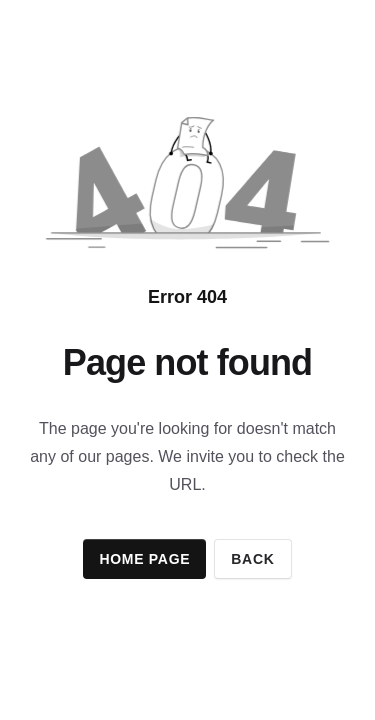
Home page (144, 559)
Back (252, 559)
